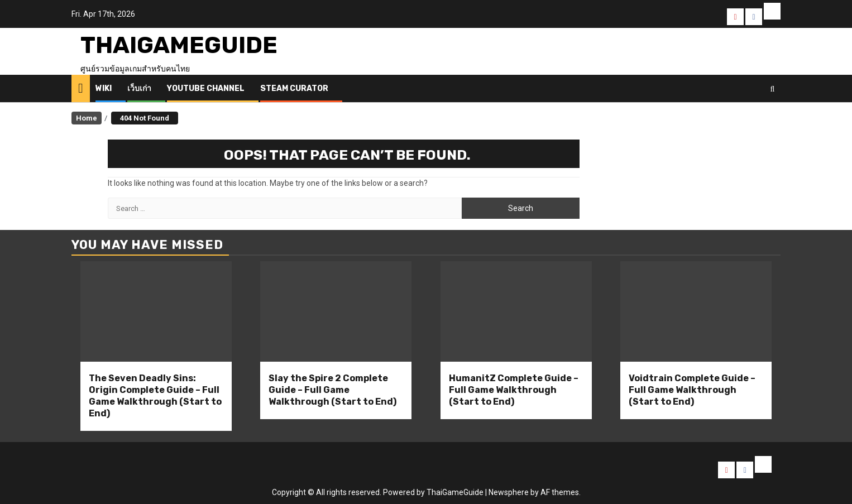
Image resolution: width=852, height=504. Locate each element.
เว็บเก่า (139, 88)
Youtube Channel (206, 88)
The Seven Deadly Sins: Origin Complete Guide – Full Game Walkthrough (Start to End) (155, 395)
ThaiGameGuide (179, 45)
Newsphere (509, 492)
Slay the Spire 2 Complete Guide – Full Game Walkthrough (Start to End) (332, 390)
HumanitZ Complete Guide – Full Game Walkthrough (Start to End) (514, 390)
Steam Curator (294, 88)
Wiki (104, 88)
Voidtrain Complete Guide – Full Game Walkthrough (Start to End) (692, 390)
